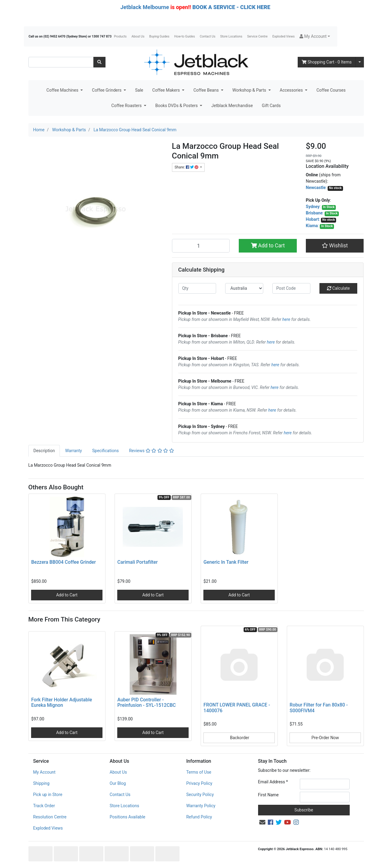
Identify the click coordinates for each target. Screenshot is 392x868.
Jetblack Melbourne (145, 7)
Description (44, 451)
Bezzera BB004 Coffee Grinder (63, 562)
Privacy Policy (199, 783)
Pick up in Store (48, 795)
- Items (327, 62)
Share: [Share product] (187, 167)
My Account (44, 772)
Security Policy (200, 795)
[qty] (197, 288)
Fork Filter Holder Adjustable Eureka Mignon (62, 703)
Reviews (152, 451)
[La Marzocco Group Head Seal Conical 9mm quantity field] (201, 246)
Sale (139, 90)
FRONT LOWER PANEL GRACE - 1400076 (237, 708)
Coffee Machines (63, 90)
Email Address (273, 782)
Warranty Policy (201, 806)
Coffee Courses (331, 90)
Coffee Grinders (107, 90)
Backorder (239, 738)
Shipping (41, 783)
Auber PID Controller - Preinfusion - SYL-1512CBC (146, 703)
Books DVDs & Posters (177, 106)
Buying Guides (159, 36)
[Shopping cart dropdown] (360, 62)
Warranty (73, 451)
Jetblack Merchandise (232, 106)
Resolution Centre (50, 817)
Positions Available (128, 817)
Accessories (292, 90)
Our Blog (118, 783)
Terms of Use (199, 772)
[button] (315, 36)
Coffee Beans (207, 90)
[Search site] (99, 62)
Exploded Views (283, 36)
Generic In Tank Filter (226, 562)
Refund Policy (199, 817)
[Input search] (61, 62)
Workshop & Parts (250, 90)
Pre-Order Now (325, 738)
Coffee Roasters (127, 106)
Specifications (105, 451)
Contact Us (208, 36)
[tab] (44, 451)
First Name (268, 795)
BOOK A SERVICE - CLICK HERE (231, 7)
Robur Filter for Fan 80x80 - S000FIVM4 (319, 708)
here (286, 319)
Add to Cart (268, 246)
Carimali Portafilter (138, 562)
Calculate (339, 288)
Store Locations (231, 36)
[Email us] (262, 822)
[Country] (244, 288)
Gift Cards (271, 106)
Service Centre (257, 36)
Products (120, 36)
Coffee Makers (167, 90)
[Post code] (291, 288)
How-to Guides (185, 36)
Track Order (44, 806)
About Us (138, 36)
